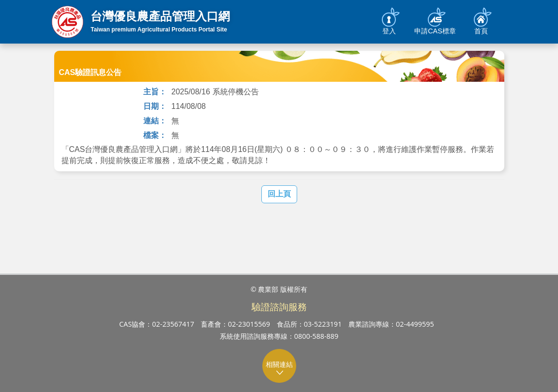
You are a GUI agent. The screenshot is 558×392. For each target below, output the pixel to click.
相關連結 (279, 368)
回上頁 (279, 194)
